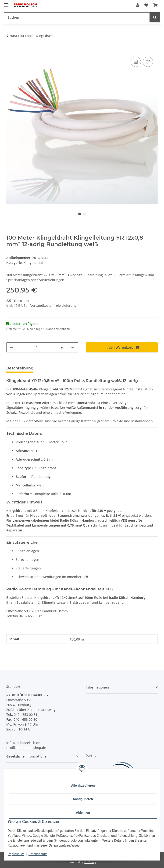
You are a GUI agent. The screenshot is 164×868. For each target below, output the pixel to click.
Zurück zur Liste (21, 36)
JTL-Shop (90, 862)
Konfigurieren (83, 799)
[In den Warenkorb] (10, 50)
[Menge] (37, 347)
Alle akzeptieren (83, 785)
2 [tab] (84, 214)
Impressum (16, 854)
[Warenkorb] (156, 5)
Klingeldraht (33, 263)
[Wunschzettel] (146, 5)
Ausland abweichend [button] (56, 329)
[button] (138, 5)
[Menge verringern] (12, 347)
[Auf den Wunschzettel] (148, 62)
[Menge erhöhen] (73, 347)
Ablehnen (83, 813)
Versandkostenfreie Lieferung (53, 305)
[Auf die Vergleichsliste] (136, 62)
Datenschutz (38, 854)
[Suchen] (77, 17)
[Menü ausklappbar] (6, 3)
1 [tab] (80, 214)
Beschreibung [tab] (20, 368)
